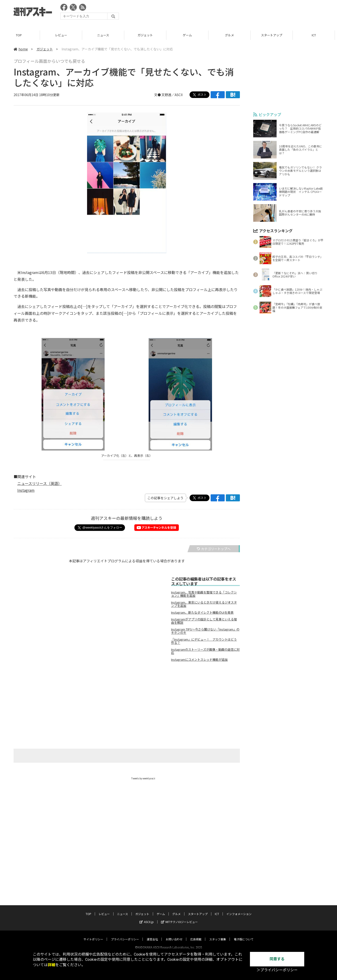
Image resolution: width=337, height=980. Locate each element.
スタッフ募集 (218, 935)
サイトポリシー (93, 935)
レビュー (63, 35)
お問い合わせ (174, 935)
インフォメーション (239, 910)
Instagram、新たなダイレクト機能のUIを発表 (202, 612)
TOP (21, 35)
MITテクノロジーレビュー (179, 918)
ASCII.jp (147, 918)
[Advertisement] (238, 13)
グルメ (232, 35)
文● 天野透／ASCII (168, 95)
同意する (277, 959)
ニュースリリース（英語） (40, 483)
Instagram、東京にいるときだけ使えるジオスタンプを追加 (204, 604)
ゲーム (189, 35)
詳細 (51, 965)
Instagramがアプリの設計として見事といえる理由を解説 (204, 621)
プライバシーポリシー (125, 935)
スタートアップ (274, 35)
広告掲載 (196, 935)
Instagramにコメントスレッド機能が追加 (199, 660)
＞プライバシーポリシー (277, 970)
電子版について (244, 935)
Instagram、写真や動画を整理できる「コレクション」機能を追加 (204, 594)
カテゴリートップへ (214, 549)
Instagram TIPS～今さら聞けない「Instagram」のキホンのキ (205, 631)
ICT (316, 35)
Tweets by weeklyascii (143, 778)
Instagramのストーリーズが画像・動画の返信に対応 (205, 651)
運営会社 (152, 935)
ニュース (105, 35)
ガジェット (147, 35)
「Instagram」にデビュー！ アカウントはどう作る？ (204, 641)
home (21, 49)
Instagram (26, 490)
